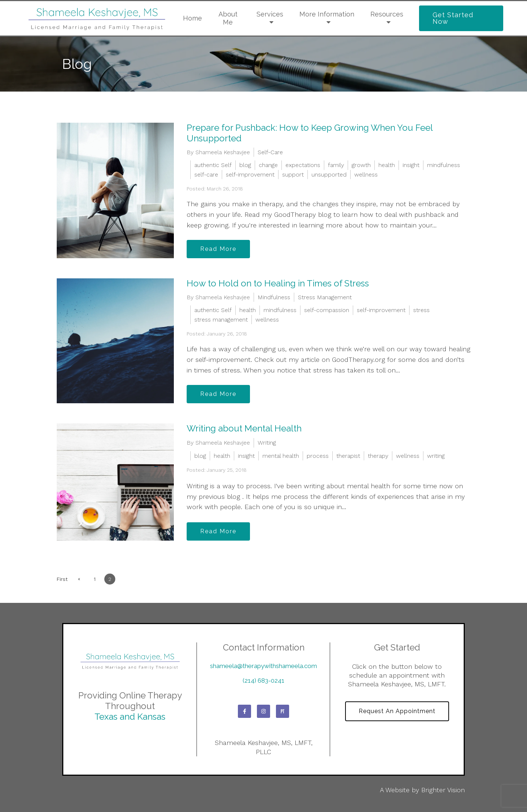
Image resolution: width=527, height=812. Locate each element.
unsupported (329, 175)
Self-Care (270, 152)
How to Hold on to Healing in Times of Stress (278, 283)
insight (411, 165)
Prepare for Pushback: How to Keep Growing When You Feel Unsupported (310, 133)
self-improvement (250, 175)
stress (421, 310)
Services (270, 14)
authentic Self (213, 165)
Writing (267, 443)
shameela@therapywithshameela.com (263, 666)
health (387, 165)
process (318, 456)
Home (193, 18)
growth (361, 165)
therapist (348, 456)
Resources (387, 14)
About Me (228, 18)
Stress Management (325, 297)
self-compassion (327, 310)
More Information (327, 14)
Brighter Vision (443, 790)
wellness (366, 175)
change (268, 165)
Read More (218, 249)
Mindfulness (274, 297)
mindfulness (444, 165)
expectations (303, 165)
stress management (221, 320)
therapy (378, 456)
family (336, 165)
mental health (281, 456)
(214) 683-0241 (263, 681)
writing (436, 456)
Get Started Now (453, 18)
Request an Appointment (397, 711)
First (62, 579)
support (293, 175)
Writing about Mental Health (244, 428)
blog (245, 165)
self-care (206, 175)
